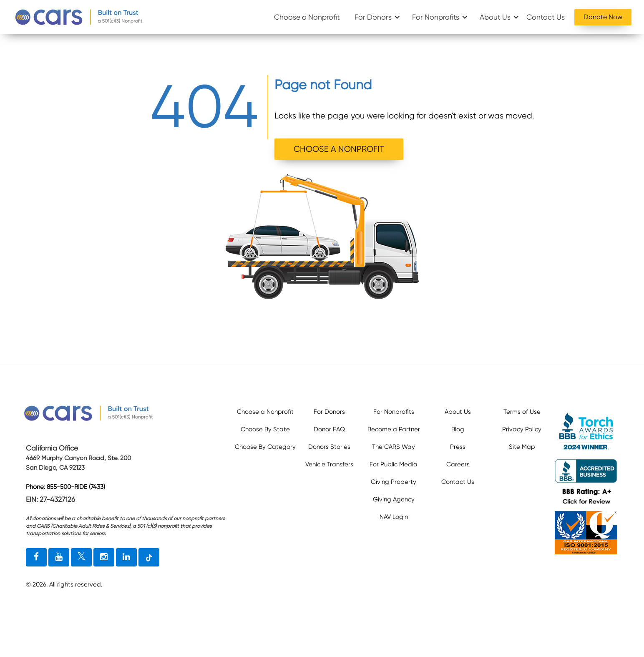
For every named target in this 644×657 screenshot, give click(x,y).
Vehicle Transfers (329, 464)
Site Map (522, 447)
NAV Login (394, 517)
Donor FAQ (329, 429)
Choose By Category (265, 447)
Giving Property (394, 482)
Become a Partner (394, 429)
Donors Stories (329, 447)
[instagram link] (104, 557)
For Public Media (394, 464)
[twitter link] (81, 557)
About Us (495, 17)
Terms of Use (522, 412)
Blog (458, 429)
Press (458, 447)
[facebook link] (36, 557)
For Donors (373, 17)
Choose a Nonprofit (307, 17)
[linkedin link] (126, 557)
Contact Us (546, 17)
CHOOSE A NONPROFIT (339, 149)
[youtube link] (59, 557)
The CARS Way (394, 447)
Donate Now (603, 17)
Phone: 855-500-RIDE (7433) (65, 487)
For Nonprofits (436, 17)
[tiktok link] (149, 557)
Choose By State (265, 429)
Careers (458, 464)
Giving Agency (394, 499)
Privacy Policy (522, 429)
